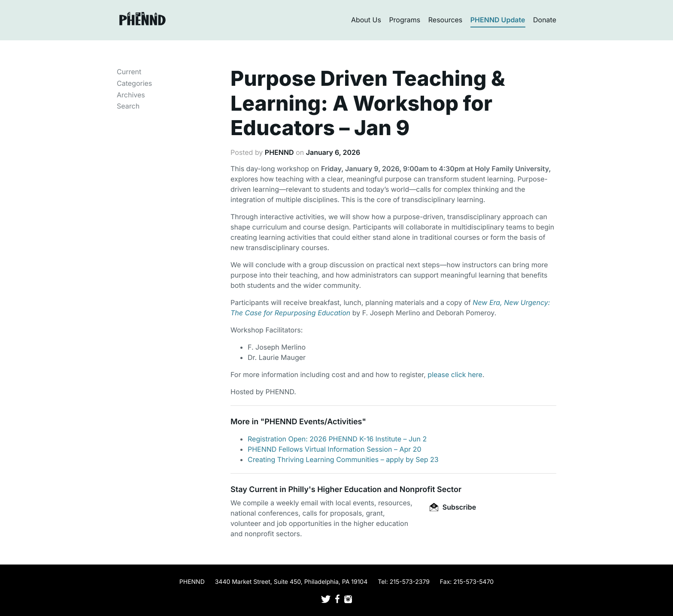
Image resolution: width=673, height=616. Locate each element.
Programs (405, 20)
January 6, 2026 (333, 152)
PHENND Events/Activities (313, 422)
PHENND (279, 152)
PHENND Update (498, 20)
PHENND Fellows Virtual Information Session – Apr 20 (335, 449)
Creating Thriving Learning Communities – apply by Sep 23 (343, 459)
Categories (134, 83)
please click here (455, 374)
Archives (131, 95)
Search (128, 106)
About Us (366, 20)
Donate (545, 20)
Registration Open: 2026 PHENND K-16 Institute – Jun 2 (337, 439)
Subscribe (453, 507)
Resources (446, 20)
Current (129, 72)
